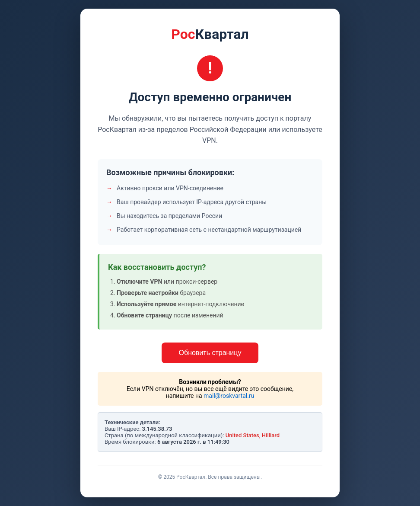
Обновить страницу (210, 353)
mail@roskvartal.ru (229, 396)
